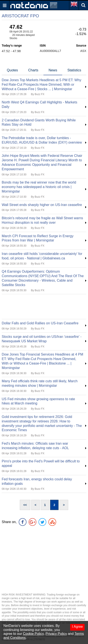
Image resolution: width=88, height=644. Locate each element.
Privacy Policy (56, 634)
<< (25, 505)
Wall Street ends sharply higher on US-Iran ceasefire (42, 205)
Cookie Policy (33, 634)
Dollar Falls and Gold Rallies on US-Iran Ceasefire (40, 323)
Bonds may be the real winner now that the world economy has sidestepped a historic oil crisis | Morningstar (39, 187)
